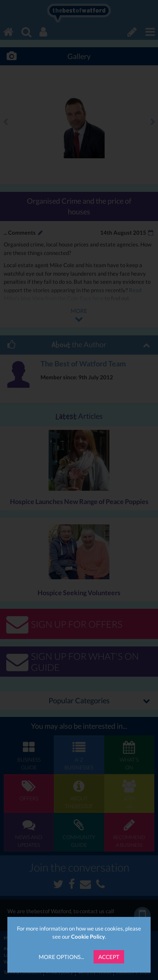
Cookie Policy (88, 936)
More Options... (61, 957)
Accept (109, 957)
